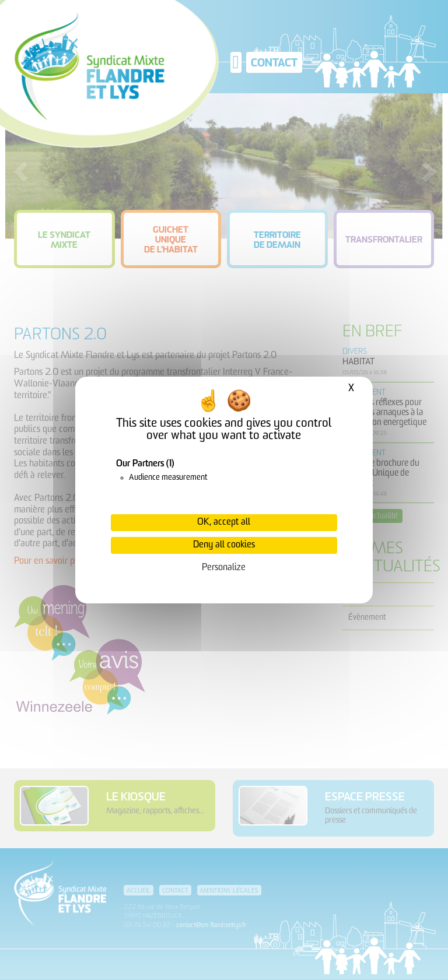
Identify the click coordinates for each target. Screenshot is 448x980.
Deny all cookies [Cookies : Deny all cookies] (224, 545)
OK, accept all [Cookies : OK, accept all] (224, 522)
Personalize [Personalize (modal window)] (224, 568)
